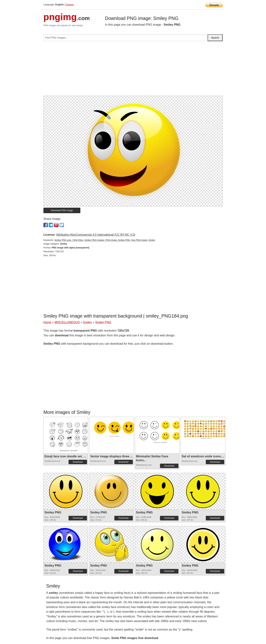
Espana (70, 5)
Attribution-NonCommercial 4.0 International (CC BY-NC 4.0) (96, 235)
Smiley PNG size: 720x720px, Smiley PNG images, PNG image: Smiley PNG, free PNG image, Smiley (105, 240)
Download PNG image (62, 210)
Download (78, 462)
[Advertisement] (133, 70)
